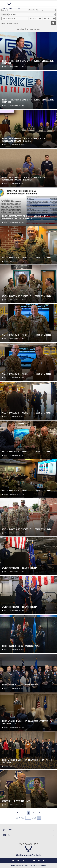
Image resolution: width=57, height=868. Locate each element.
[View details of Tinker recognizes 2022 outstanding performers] (29, 634)
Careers (6, 835)
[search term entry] (15, 10)
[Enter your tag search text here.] (15, 19)
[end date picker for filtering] (49, 19)
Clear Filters (20, 29)
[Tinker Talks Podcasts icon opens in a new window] (39, 861)
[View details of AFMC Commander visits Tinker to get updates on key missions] (29, 245)
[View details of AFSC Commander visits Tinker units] (29, 789)
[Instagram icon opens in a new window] (18, 861)
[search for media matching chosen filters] (53, 23)
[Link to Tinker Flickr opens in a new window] (44, 861)
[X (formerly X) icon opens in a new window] (23, 861)
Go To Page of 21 (26, 818)
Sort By (32, 10)
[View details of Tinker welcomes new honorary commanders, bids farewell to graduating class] (29, 712)
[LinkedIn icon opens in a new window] (28, 861)
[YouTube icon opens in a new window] (34, 861)
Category (5, 14)
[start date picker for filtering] (36, 19)
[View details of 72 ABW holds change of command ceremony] (29, 556)
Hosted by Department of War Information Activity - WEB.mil (28, 866)
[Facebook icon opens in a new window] (13, 861)
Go (39, 818)
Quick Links (8, 830)
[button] (3, 4)
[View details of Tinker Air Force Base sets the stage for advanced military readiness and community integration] (29, 129)
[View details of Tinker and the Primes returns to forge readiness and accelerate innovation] (29, 51)
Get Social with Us (28, 844)
